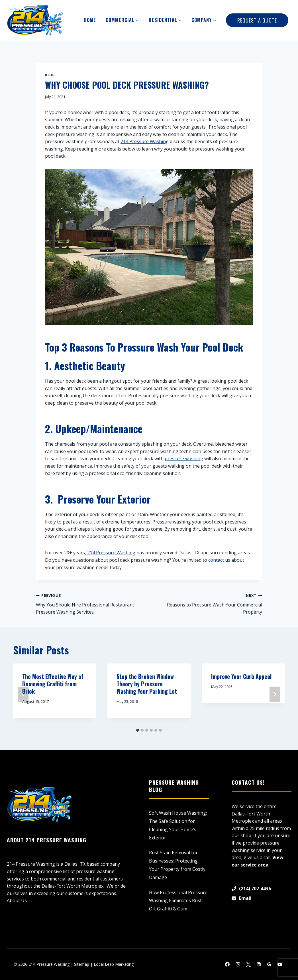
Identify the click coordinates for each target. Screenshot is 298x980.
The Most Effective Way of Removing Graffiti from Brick (53, 684)
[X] (248, 964)
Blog (50, 75)
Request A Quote (257, 20)
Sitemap (82, 964)
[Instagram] (238, 964)
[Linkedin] (259, 964)
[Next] (275, 694)
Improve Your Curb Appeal (241, 676)
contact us (219, 560)
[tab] (138, 730)
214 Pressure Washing (145, 141)
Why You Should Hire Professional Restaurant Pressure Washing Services (90, 603)
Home (90, 20)
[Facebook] (227, 964)
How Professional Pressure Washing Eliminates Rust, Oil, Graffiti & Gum (178, 901)
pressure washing (184, 458)
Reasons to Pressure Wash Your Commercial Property (208, 603)
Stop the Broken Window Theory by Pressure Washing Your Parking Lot (147, 684)
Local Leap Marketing (114, 964)
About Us (17, 900)
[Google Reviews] (269, 964)
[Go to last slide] (23, 694)
